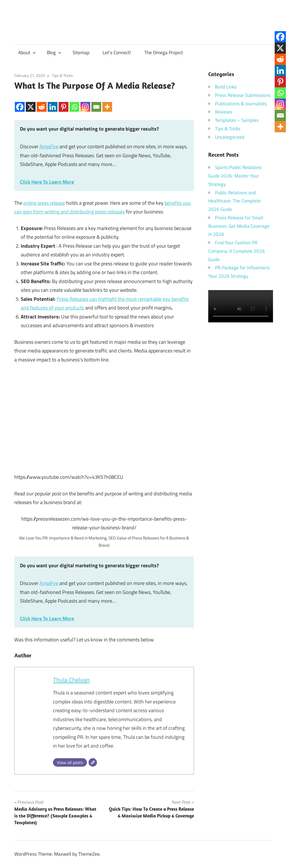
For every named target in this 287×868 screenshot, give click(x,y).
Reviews (224, 112)
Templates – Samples (237, 120)
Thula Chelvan (71, 680)
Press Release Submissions (243, 95)
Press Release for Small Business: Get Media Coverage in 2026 (239, 226)
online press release (44, 203)
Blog (54, 53)
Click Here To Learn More (47, 182)
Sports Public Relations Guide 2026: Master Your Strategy (235, 176)
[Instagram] (85, 102)
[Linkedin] (53, 102)
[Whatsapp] (74, 102)
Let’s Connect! (117, 53)
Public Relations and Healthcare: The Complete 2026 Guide (234, 201)
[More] (107, 102)
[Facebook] (20, 102)
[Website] (93, 762)
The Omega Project (164, 53)
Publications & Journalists (241, 104)
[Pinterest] (63, 102)
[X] (31, 102)
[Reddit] (42, 102)
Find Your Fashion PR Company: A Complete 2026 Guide (237, 251)
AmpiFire (49, 146)
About (27, 53)
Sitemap (81, 53)
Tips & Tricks (63, 75)
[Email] (96, 102)
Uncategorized (230, 137)
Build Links (226, 87)
